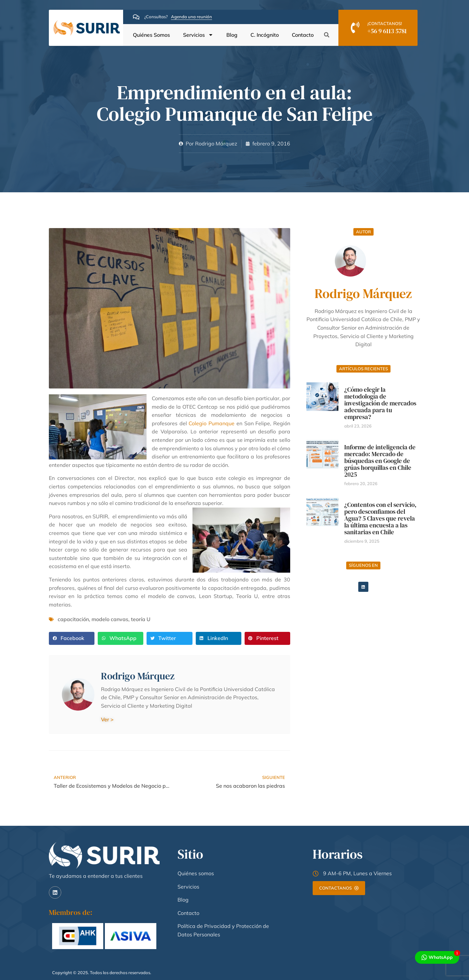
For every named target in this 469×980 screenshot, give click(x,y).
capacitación (73, 619)
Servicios (198, 35)
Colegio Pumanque (212, 423)
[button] (327, 35)
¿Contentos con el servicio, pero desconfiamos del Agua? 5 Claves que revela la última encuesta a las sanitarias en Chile (380, 518)
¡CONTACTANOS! (385, 23)
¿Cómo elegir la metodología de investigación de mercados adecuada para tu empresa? (380, 403)
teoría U (141, 619)
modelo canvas (110, 619)
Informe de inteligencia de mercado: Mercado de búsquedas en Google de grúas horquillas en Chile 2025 (380, 461)
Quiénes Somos (151, 35)
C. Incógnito (265, 35)
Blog (232, 35)
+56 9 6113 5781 (387, 31)
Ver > (107, 719)
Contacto (303, 35)
